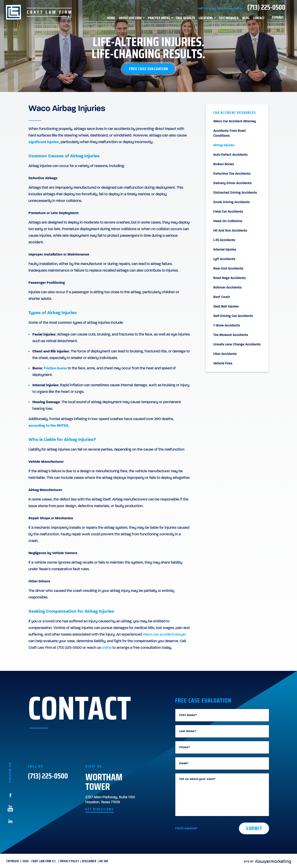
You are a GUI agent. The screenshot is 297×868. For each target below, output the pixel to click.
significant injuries (44, 142)
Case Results (185, 18)
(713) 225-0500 (266, 7)
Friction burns (55, 368)
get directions (100, 809)
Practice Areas (159, 18)
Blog (246, 18)
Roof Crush (222, 297)
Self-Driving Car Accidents (233, 316)
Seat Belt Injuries (226, 307)
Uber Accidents (225, 354)
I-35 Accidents (224, 240)
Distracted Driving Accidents (235, 193)
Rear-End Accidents (228, 269)
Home (111, 18)
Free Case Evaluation (148, 69)
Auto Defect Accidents (230, 155)
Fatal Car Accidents (228, 212)
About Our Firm (130, 18)
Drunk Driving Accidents (232, 202)
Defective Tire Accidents (232, 174)
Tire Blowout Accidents (231, 335)
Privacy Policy (70, 861)
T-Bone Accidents (227, 326)
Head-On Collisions (228, 221)
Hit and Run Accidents (230, 231)
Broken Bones (224, 164)
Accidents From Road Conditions (229, 133)
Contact (259, 18)
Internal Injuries (225, 250)
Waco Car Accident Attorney (235, 121)
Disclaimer (89, 861)
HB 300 (104, 861)
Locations (206, 18)
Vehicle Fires (223, 364)
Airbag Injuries (224, 145)
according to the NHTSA (48, 426)
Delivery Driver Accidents (232, 183)
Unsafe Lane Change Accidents (237, 345)
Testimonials (229, 18)
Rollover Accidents (227, 288)
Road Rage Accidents (230, 278)
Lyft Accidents (224, 259)
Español (278, 17)
